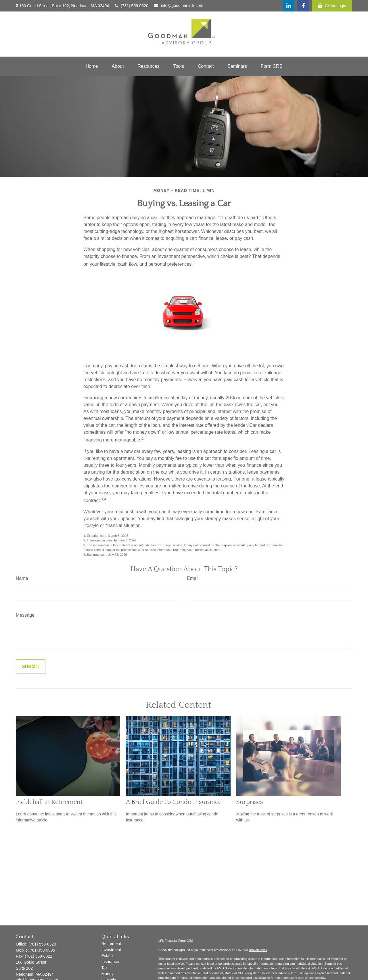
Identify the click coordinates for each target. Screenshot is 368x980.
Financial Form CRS (179, 941)
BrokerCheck (258, 950)
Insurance (110, 962)
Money (108, 974)
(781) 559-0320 (132, 6)
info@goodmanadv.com (179, 5)
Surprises (250, 802)
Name (22, 578)
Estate (107, 956)
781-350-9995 (42, 950)
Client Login (332, 6)
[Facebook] (303, 6)
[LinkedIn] (289, 6)
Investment (111, 950)
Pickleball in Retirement (49, 802)
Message (25, 615)
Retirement (111, 944)
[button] (92, 66)
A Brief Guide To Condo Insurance (174, 802)
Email (193, 578)
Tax (105, 968)
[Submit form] (31, 667)
